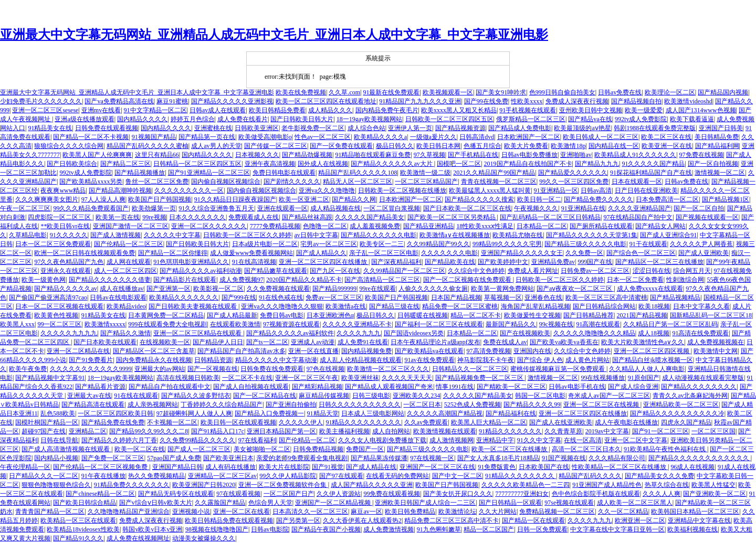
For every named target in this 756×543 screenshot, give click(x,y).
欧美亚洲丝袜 (360, 378)
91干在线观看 (648, 244)
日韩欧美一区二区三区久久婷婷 (247, 235)
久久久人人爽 (661, 494)
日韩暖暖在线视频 (423, 315)
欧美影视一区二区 (218, 289)
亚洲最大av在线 (89, 396)
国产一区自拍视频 (713, 164)
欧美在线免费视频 (301, 92)
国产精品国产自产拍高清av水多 (241, 351)
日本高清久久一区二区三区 (310, 512)
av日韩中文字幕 (316, 235)
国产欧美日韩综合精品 (85, 503)
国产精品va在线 (590, 119)
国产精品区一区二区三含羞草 (154, 351)
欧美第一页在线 (118, 217)
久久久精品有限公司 (617, 458)
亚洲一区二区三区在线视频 (602, 404)
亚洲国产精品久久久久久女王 (522, 253)
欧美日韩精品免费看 (277, 110)
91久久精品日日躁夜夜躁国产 (235, 199)
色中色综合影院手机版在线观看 (596, 494)
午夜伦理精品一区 (25, 467)
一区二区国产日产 (289, 494)
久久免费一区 (584, 253)
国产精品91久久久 (78, 538)
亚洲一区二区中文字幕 (636, 440)
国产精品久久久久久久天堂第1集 (592, 235)
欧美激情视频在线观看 (445, 431)
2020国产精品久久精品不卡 (304, 280)
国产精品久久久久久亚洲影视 (232, 101)
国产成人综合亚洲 (633, 387)
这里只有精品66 (157, 155)
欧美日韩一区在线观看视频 (238, 422)
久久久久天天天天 (407, 378)
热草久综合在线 (667, 485)
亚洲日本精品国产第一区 (281, 431)
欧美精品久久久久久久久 (184, 297)
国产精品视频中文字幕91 (50, 378)
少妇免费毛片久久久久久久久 (41, 101)
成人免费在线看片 (243, 119)
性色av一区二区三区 (323, 137)
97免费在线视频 (701, 155)
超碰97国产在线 (44, 431)
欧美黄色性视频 (56, 315)
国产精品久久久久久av (65, 289)
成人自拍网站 (391, 431)
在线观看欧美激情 (235, 324)
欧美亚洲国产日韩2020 (204, 485)
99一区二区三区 (59, 324)
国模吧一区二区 (459, 164)
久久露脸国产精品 (220, 503)
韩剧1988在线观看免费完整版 (655, 128)
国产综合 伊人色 (540, 360)
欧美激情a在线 (346, 306)
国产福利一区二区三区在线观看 (439, 324)
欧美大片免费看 (526, 146)
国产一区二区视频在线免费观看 (468, 280)
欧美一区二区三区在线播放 (510, 449)
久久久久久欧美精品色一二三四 (526, 485)
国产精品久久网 (354, 199)
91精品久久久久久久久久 (521, 476)
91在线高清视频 (254, 262)
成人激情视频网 (451, 440)
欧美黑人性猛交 (713, 485)
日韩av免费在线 (620, 92)
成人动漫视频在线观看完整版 (703, 378)
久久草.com (344, 92)
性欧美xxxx (527, 101)
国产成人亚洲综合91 (668, 235)
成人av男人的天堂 (216, 146)
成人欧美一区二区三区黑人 (635, 503)
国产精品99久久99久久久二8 (149, 431)
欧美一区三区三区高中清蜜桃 (606, 297)
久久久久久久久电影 (449, 253)
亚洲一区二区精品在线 (78, 351)
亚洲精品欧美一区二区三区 (681, 404)
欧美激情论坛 (457, 512)
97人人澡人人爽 (103, 199)
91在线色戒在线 (281, 297)
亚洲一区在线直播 (313, 351)
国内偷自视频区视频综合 (226, 182)
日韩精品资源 (213, 360)
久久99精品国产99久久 (438, 244)
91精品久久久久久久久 (510, 431)
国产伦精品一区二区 (307, 440)
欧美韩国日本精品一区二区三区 (695, 512)
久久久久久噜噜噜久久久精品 (594, 333)
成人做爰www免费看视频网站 (251, 253)
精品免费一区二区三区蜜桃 (460, 306)
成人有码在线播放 (230, 467)
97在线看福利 (257, 440)
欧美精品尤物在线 (518, 235)
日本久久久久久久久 (197, 217)
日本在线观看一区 (637, 182)
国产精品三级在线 (394, 306)
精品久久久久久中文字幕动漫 (276, 360)
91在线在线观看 (136, 396)
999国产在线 (595, 262)
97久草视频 (429, 155)
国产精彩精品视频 (317, 387)
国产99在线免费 (486, 101)
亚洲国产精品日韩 (177, 467)
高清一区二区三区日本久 (586, 449)
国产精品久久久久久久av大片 (392, 164)
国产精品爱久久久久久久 (573, 173)
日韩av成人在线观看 (218, 110)
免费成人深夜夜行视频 (577, 101)
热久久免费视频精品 (156, 476)
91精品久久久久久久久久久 (363, 422)
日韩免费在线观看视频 (107, 128)
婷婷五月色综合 (193, 119)
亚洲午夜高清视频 (270, 164)
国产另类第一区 (298, 520)
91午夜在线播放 (103, 476)
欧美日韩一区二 (539, 199)
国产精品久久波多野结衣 (196, 396)
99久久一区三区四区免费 (574, 182)
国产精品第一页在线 (207, 137)
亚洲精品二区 (88, 431)
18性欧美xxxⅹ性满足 (485, 226)
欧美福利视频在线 (692, 529)
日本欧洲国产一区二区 (529, 137)
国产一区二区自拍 (699, 208)
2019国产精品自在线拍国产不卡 (528, 164)
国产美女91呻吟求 (501, 92)
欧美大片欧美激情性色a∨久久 (643, 342)
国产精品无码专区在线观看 (176, 494)
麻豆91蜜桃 (172, 101)
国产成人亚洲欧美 (703, 253)
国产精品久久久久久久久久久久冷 (677, 413)
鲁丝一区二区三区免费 (157, 182)
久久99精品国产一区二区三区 (404, 271)
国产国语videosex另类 (414, 333)
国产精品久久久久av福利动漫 (200, 271)
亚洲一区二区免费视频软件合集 (283, 485)
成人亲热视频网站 (153, 404)
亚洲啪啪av (576, 155)
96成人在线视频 (692, 467)
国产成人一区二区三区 (199, 449)
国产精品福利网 (717, 146)
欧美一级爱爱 (644, 110)
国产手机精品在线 (473, 155)
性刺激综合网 (685, 280)
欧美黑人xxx (17, 324)
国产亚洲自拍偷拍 (291, 404)
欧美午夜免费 (28, 369)
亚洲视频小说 (191, 512)
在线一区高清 (583, 440)
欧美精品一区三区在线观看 (78, 520)
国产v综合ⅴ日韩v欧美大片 (156, 503)
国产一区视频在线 (213, 369)
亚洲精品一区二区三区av (222, 476)
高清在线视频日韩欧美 (188, 378)
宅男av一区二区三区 (328, 244)
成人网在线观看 (129, 262)
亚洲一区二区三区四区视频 (652, 351)
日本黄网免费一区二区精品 (166, 315)
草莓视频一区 (503, 297)
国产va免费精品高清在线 (119, 101)
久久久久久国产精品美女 (370, 217)
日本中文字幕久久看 (701, 306)
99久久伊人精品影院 (288, 476)
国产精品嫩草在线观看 (276, 271)
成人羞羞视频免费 (375, 226)
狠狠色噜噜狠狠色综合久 (56, 485)
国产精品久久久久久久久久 (699, 387)
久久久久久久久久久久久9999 (91, 369)
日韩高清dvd (477, 137)
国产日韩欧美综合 (72, 164)
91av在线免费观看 (429, 360)
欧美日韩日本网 (438, 146)
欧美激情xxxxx (105, 324)
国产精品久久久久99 (532, 404)
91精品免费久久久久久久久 (132, 485)
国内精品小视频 (56, 458)
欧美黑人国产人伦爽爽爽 (97, 155)
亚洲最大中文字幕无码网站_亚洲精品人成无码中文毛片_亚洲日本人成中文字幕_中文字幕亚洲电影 (274, 35)
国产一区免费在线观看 (341, 146)
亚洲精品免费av (553, 262)
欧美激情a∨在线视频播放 (455, 235)
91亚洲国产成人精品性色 (607, 485)
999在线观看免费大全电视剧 (167, 324)
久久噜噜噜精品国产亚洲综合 (129, 512)
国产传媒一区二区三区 (276, 146)
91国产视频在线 (564, 458)
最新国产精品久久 (511, 324)
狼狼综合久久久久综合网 (69, 146)
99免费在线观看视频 (392, 494)
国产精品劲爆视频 (307, 155)
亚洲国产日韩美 (721, 128)
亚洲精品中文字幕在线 (699, 520)
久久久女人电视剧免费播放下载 (382, 440)
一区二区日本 (422, 404)
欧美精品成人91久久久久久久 (635, 155)
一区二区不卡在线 (247, 378)
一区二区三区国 (713, 431)
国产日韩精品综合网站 (604, 306)
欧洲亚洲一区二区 (640, 520)
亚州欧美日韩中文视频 (591, 110)
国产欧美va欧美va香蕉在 (564, 342)
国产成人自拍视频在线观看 (251, 387)
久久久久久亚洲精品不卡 (357, 324)
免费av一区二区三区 (334, 297)
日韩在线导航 (59, 440)
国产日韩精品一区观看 (510, 503)
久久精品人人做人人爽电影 (647, 369)
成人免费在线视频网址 (138, 538)
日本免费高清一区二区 (667, 199)
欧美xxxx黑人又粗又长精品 (459, 110)
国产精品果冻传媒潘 (379, 458)
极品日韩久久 (395, 146)
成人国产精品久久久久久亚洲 (372, 485)
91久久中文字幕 (539, 440)
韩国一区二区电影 (540, 396)
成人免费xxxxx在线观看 (650, 289)
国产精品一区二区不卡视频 (91, 137)
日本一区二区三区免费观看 (53, 244)
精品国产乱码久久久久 (590, 476)
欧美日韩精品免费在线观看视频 (229, 520)
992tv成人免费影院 (641, 119)
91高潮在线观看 (598, 324)
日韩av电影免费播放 (529, 155)
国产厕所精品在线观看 (601, 226)
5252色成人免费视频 (472, 404)
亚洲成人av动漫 (313, 342)
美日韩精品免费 (717, 137)
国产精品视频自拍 (636, 101)
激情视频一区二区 (720, 173)
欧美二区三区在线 (666, 137)
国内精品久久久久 (142, 119)
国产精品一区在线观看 (533, 520)
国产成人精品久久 (321, 253)
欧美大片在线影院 (284, 467)
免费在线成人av (505, 342)
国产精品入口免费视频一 (269, 413)
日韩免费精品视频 (318, 449)
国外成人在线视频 (323, 164)
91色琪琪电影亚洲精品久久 (191, 262)
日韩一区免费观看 (542, 529)
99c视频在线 (556, 324)
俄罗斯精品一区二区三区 (531, 119)
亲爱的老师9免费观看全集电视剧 (302, 458)
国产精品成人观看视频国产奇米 (389, 387)
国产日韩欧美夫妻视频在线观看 (193, 306)
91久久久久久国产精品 (653, 164)
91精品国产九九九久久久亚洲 (420, 101)
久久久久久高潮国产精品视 (445, 413)
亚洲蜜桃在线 (213, 128)
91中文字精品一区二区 (155, 110)
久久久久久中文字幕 (172, 235)
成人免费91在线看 (363, 342)
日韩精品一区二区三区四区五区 (197, 164)
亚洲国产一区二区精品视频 (334, 503)
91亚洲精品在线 (583, 208)
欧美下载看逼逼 (692, 119)
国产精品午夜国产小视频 (326, 529)
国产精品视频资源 (460, 128)
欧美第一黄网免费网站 (502, 289)
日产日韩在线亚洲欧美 (646, 190)
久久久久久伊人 (301, 422)
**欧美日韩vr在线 (65, 226)
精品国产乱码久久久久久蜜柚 (148, 146)
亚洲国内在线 (532, 351)
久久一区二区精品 (623, 512)
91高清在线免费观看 (700, 333)
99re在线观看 (378, 289)
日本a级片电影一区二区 (265, 244)
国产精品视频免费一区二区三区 (480, 378)
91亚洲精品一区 (556, 190)
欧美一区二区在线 (140, 449)
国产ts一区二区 (267, 342)
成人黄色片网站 (587, 360)
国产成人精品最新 (232, 315)
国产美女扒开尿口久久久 (458, 494)
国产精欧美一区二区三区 (511, 387)
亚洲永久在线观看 (66, 271)
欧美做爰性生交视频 (532, 315)
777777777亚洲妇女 (522, 494)
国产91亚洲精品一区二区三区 (209, 173)
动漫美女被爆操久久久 (204, 538)
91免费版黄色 (497, 467)
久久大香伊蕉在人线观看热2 (362, 520)
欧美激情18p (568, 146)
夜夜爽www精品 (63, 190)
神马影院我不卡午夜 (486, 360)
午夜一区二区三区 (25, 208)
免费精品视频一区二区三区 (557, 512)
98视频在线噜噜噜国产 (217, 529)
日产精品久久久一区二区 (44, 476)
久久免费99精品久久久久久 (197, 440)
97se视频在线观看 (569, 503)
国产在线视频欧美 (525, 333)
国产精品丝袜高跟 (307, 217)
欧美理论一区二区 (670, 92)
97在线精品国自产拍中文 (638, 217)
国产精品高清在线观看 (93, 404)
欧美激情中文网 (716, 351)
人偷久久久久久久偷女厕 (433, 289)
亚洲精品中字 (495, 440)
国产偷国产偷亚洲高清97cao (48, 297)
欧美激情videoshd (688, 101)
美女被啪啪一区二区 (262, 449)
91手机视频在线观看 (528, 110)
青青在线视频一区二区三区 (499, 182)
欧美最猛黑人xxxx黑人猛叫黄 (490, 190)
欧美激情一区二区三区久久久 (388, 369)
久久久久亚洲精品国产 (639, 208)
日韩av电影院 (270, 529)
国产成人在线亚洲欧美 (561, 422)
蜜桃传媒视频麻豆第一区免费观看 (558, 369)
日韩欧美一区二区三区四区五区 (449, 119)
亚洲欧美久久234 (416, 396)
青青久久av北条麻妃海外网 (690, 396)
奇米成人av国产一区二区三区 (609, 396)
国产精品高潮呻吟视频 (120, 190)
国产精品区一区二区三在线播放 (659, 262)
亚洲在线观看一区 (282, 208)
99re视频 (154, 217)
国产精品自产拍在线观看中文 (170, 387)
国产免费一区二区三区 (113, 458)
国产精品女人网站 (660, 226)
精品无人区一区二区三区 (358, 182)
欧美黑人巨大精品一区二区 (489, 422)
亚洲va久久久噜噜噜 (327, 190)
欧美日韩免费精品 (410, 512)
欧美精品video (126, 306)
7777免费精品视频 (275, 226)
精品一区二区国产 (489, 529)
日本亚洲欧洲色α (330, 315)
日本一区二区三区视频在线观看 (59, 306)
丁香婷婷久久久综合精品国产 (222, 404)
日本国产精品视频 (456, 297)
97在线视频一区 (432, 458)
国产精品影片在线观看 (185, 280)
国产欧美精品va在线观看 (429, 351)
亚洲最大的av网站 (159, 369)
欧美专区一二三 (382, 244)
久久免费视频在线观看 (278, 289)
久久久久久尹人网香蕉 (701, 244)
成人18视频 (654, 333)
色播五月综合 (482, 146)
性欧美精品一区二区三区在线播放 (620, 467)
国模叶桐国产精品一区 (47, 422)
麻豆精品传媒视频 (324, 396)
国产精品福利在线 (511, 413)
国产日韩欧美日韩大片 (302, 119)
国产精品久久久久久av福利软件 (290, 333)
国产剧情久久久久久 (292, 182)
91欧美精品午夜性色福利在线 (665, 449)
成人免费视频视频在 (716, 342)
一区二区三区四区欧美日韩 (115, 413)
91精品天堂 (323, 413)
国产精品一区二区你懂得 (173, 253)
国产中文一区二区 (457, 476)
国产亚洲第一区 (169, 289)
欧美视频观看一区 (448, 92)
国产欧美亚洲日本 (228, 458)
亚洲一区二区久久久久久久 (209, 226)
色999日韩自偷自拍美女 (562, 92)
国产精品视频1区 (726, 199)
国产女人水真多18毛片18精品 (498, 458)
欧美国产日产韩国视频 (160, 199)
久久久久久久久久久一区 (189, 190)
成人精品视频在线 (335, 208)
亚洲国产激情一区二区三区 (131, 226)
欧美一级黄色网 (44, 280)
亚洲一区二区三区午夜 (307, 378)
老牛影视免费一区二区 (313, 128)
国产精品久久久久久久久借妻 (110, 280)
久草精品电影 (28, 235)
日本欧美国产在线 (544, 467)
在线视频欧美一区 (165, 342)
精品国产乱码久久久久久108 (358, 173)
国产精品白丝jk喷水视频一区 (652, 360)
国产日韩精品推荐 (589, 315)
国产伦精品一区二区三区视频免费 (101, 467)
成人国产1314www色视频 (701, 110)
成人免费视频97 (241, 280)
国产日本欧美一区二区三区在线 (467, 208)
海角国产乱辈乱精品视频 (535, 306)
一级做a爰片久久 (433, 137)
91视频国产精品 (154, 137)
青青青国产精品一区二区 (50, 512)
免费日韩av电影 (282, 315)
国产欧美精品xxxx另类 (91, 182)
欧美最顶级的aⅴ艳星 (582, 128)
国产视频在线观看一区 (707, 217)
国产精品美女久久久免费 (659, 476)
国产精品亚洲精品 (428, 226)
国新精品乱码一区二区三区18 (711, 315)
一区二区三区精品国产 (426, 182)
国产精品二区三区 (125, 164)
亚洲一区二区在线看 (241, 512)
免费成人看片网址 (533, 271)
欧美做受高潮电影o (265, 137)
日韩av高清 (596, 190)
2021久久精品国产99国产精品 (494, 173)
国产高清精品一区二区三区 (382, 280)
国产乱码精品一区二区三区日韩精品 (550, 217)
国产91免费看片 (91, 360)
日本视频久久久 (257, 155)
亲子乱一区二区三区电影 (384, 253)
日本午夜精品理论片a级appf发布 (435, 342)
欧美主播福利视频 (344, 431)
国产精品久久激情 (125, 333)
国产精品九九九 (597, 164)
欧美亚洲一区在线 (667, 146)
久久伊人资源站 (339, 494)
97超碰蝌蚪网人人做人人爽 (194, 413)
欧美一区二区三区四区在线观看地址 (326, 101)
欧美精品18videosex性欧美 (83, 529)
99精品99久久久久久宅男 (507, 244)
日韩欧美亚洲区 (257, 128)
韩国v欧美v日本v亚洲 (152, 529)
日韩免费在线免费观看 (272, 369)
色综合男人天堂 (270, 503)
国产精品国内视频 (723, 92)
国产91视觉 (328, 467)
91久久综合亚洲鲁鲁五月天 (216, 208)
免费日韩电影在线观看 (284, 173)
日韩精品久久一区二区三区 (470, 369)
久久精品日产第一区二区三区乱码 (670, 324)
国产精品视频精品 (675, 297)
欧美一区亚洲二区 (304, 199)
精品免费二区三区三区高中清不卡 (451, 520)
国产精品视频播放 (140, 173)
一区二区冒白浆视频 (392, 208)
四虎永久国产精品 (686, 422)
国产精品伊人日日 (218, 342)
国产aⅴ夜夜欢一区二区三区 (575, 289)
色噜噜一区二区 (325, 226)
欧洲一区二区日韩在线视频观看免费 (85, 253)
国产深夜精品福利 (396, 262)
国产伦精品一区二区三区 (129, 244)
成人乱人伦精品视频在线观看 (361, 360)
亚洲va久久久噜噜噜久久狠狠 (282, 306)
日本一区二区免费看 (635, 280)
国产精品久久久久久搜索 (479, 199)
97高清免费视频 (489, 351)
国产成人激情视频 (115, 235)
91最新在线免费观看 (391, 92)
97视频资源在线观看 (291, 324)
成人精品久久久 (330, 110)
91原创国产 (644, 378)
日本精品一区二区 (542, 226)
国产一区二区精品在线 (265, 396)
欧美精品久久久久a (380, 137)
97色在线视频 (325, 369)
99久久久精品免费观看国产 (91, 208)
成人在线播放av (122, 289)
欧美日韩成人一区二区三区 (601, 137)
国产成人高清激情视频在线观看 (66, 449)
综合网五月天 (692, 271)
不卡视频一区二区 (172, 422)
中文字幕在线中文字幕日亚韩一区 (617, 529)
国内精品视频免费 (366, 351)
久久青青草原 (563, 431)
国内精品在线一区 (614, 146)
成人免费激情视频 (388, 529)
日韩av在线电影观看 (118, 297)
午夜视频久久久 (536, 208)
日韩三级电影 (371, 396)
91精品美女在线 (50, 128)
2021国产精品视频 (642, 315)
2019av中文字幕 (607, 431)
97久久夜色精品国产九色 (69, 262)
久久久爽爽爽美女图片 (47, 199)
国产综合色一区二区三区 (641, 253)
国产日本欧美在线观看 (105, 342)
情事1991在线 (455, 387)
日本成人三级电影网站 (373, 413)
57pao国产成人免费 (174, 458)
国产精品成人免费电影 (520, 128)
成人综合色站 (366, 128)
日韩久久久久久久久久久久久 (360, 404)
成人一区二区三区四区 (125, 271)
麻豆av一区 (366, 512)
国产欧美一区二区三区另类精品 (452, 217)
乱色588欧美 (58, 413)
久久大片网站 (498, 512)
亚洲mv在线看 (101, 110)
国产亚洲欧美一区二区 (715, 494)
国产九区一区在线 (335, 271)
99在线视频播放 (603, 378)
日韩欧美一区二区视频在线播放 (402, 190)
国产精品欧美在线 (450, 262)
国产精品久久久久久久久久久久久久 (700, 458)
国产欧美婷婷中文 (503, 262)
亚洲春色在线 (543, 297)
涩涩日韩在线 (652, 271)
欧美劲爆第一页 (154, 208)
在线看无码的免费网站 (397, 476)
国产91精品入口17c (218, 431)
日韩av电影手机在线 (577, 387)
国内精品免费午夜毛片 (387, 110)
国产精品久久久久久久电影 (379, 235)
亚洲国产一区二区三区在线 (437, 467)
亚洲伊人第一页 (410, 128)
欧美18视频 (654, 306)
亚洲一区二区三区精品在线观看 (198, 333)
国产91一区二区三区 (660, 431)
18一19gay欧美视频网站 (369, 119)
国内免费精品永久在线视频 (154, 360)
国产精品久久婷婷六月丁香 (119, 440)
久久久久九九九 (359, 333)
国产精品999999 (334, 289)
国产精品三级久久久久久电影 (585, 244)
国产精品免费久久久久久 (598, 199)
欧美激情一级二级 (425, 173)
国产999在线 (239, 297)
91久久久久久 (69, 235)
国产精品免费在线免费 (113, 422)
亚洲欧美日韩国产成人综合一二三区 (425, 503)
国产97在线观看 (341, 476)
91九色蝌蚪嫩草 (439, 529)
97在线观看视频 (238, 494)
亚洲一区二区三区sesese (45, 110)
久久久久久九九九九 (69, 333)
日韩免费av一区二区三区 (595, 271)
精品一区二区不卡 (476, 315)
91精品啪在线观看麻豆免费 (373, 155)
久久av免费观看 (426, 422)
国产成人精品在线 (371, 467)
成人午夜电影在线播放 (626, 422)
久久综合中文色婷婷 (476, 271)
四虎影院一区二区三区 (60, 217)
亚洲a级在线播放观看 (84, 119)
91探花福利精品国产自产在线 (651, 173)
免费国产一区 (365, 449)
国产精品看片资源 (100, 387)
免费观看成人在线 (254, 217)
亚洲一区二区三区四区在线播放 (324, 262)
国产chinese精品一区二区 (100, 494)
